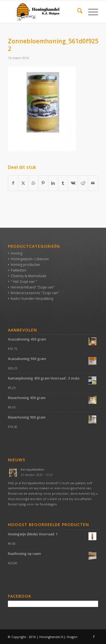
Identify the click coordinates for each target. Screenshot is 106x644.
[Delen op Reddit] (83, 183)
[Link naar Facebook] (94, 637)
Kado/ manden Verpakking (32, 299)
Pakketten (19, 270)
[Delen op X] (23, 183)
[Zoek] (77, 12)
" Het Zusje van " (24, 282)
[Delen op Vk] (73, 183)
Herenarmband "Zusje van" (33, 287)
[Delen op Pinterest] (43, 183)
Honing (17, 253)
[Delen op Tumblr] (63, 183)
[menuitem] (77, 12)
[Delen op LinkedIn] (53, 183)
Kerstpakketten (33, 469)
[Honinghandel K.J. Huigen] (44, 12)
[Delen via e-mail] (93, 183)
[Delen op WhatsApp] (33, 183)
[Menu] (90, 12)
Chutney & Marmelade (29, 276)
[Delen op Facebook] (13, 183)
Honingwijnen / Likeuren (30, 259)
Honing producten (25, 265)
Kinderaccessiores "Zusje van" (35, 293)
